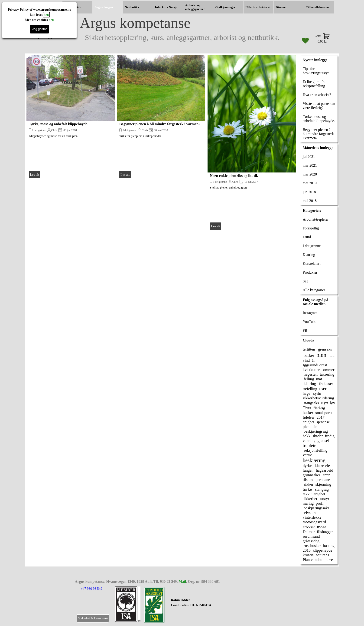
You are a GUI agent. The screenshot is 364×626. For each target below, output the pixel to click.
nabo (319, 560)
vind (306, 360)
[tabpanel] (199, 605)
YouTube (309, 322)
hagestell (310, 374)
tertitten (309, 349)
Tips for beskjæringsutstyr (316, 71)
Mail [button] (182, 581)
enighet (309, 422)
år (313, 360)
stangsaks (311, 403)
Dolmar (309, 532)
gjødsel (323, 441)
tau (332, 356)
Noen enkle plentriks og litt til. (234, 176)
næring (308, 503)
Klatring (309, 255)
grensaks (325, 349)
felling (308, 379)
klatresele (322, 466)
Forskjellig (311, 228)
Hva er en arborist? (317, 95)
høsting (329, 546)
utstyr (324, 499)
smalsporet (324, 413)
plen (321, 355)
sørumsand (311, 536)
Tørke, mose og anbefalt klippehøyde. (58, 124)
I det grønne (39, 130)
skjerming (323, 484)
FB (305, 330)
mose (322, 527)
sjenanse (323, 422)
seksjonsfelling (315, 450)
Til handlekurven (317, 7)
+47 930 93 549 (92, 589)
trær (323, 389)
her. (46, 15)
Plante (308, 560)
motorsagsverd (314, 522)
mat (319, 379)
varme (308, 455)
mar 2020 (310, 174)
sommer (328, 370)
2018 (307, 550)
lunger (308, 470)
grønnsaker (311, 475)
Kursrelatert (312, 263)
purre (329, 560)
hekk (307, 436)
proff (320, 503)
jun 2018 (309, 192)
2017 (321, 417)
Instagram (310, 313)
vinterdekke (312, 517)
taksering (327, 374)
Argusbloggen (104, 7)
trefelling (310, 389)
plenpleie (310, 427)
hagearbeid (324, 470)
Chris (54, 130)
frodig (330, 436)
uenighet (318, 494)
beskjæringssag (315, 431)
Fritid (307, 237)
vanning (309, 441)
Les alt (34, 175)
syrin (317, 393)
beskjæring (314, 460)
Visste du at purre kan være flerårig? (319, 106)
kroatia (308, 555)
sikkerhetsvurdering (318, 398)
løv (333, 403)
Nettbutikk (132, 7)
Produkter (310, 272)
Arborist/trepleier (316, 219)
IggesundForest (315, 365)
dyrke (307, 466)
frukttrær (326, 384)
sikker (308, 484)
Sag (305, 281)
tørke (307, 489)
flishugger (325, 532)
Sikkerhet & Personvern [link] (93, 618)
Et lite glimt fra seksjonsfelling (314, 84)
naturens (322, 555)
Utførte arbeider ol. (258, 7)
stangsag (321, 489)
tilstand (309, 480)
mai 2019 (310, 183)
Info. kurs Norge (166, 7)
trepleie (309, 445)
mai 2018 (310, 201)
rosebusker (312, 546)
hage (306, 393)
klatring (309, 384)
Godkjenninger (226, 7)
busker (308, 356)
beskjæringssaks (316, 508)
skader (318, 436)
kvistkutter (311, 370)
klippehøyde (322, 550)
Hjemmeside (73, 7)
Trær (307, 408)
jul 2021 (309, 157)
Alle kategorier (314, 290)
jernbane (323, 480)
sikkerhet (310, 499)
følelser (309, 417)
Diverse (281, 7)
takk (306, 494)
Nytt (324, 403)
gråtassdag (311, 541)
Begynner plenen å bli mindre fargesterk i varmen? (160, 124)
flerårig (319, 408)
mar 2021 (310, 165)
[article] (71, 117)
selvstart (309, 513)
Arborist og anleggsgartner (195, 7)
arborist (309, 527)
